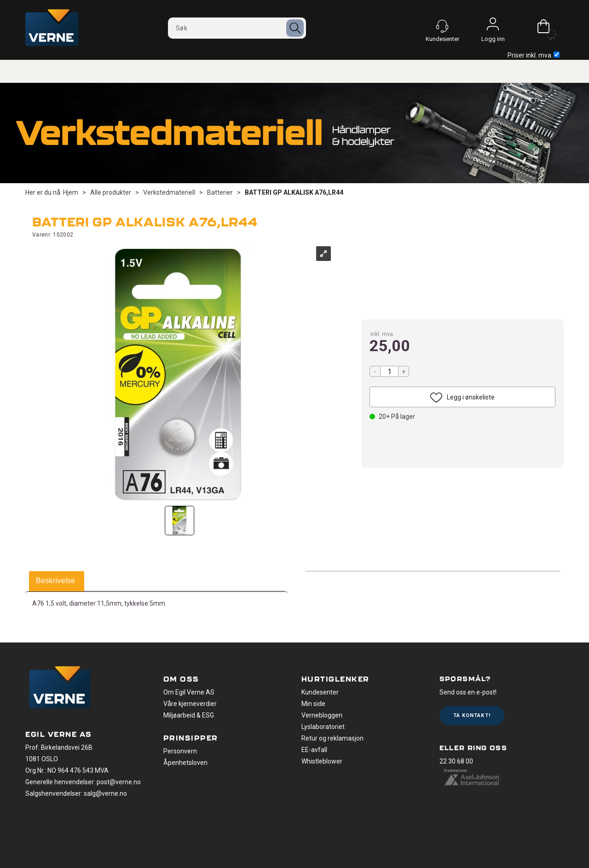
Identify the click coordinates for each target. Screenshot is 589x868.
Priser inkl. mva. (534, 55)
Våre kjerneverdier (190, 704)
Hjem (71, 192)
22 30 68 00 (456, 761)
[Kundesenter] (442, 26)
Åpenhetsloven (185, 763)
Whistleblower (322, 761)
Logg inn (493, 26)
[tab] (55, 581)
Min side (313, 704)
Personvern (180, 751)
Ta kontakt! (472, 715)
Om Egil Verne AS (189, 692)
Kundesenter (320, 692)
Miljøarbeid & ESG (189, 715)
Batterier (220, 192)
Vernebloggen (322, 715)
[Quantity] (389, 371)
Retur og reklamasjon (332, 738)
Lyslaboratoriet (323, 727)
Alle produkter (111, 192)
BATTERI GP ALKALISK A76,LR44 (294, 192)
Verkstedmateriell (169, 192)
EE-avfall (314, 750)
